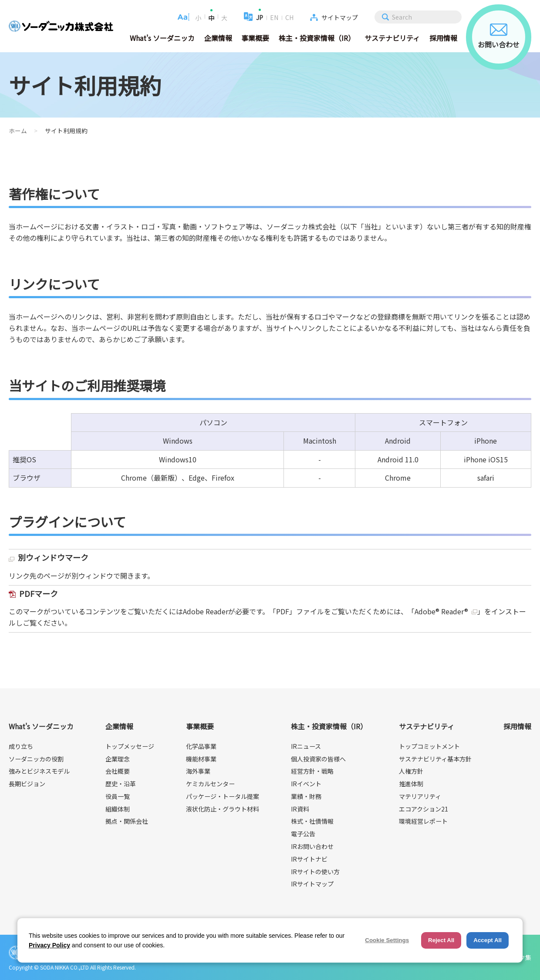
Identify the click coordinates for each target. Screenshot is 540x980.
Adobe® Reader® (441, 611)
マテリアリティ (420, 796)
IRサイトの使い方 (315, 872)
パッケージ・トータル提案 (223, 796)
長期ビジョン (27, 784)
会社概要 (118, 771)
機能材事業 (201, 759)
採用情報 (443, 38)
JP (260, 17)
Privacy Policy (49, 945)
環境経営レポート (423, 821)
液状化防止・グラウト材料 (223, 809)
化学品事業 (201, 746)
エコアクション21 (424, 809)
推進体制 (411, 784)
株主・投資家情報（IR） (317, 38)
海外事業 (198, 771)
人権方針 (411, 771)
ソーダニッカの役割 (36, 759)
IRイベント (306, 784)
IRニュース (306, 746)
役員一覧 (118, 796)
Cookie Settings (387, 940)
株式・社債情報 (312, 821)
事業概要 (255, 38)
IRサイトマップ (312, 884)
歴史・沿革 (121, 784)
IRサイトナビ (309, 859)
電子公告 (303, 834)
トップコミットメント (429, 746)
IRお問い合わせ (312, 846)
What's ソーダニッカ (162, 38)
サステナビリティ (392, 38)
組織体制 (118, 809)
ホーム (18, 131)
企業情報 (218, 38)
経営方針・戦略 (312, 771)
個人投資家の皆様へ (318, 759)
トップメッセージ (130, 746)
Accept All (488, 940)
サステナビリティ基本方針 (435, 759)
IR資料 (300, 809)
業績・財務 (306, 796)
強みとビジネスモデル (39, 771)
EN (274, 17)
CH (289, 17)
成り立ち (21, 746)
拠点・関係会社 (127, 821)
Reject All (441, 940)
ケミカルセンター (210, 784)
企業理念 (118, 759)
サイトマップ (340, 17)
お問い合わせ (499, 37)
